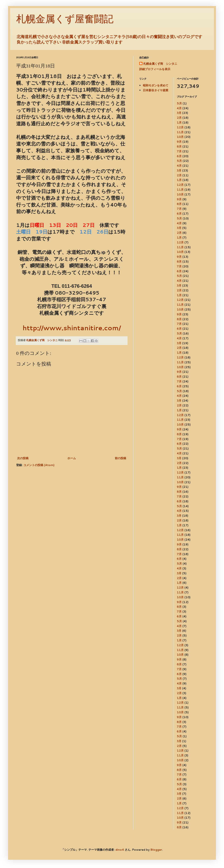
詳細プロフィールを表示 (155, 69)
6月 (179, 156)
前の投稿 (120, 458)
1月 (179, 123)
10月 (180, 137)
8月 (179, 146)
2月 (179, 118)
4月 (179, 108)
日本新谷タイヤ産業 (156, 90)
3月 (179, 113)
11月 (180, 132)
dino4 (120, 850)
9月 (179, 142)
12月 (180, 127)
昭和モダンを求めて (156, 85)
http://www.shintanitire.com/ (72, 328)
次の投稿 (23, 458)
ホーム (72, 458)
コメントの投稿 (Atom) (39, 465)
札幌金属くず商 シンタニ (160, 64)
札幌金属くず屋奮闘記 (65, 19)
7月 (179, 151)
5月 (179, 103)
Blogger (156, 850)
